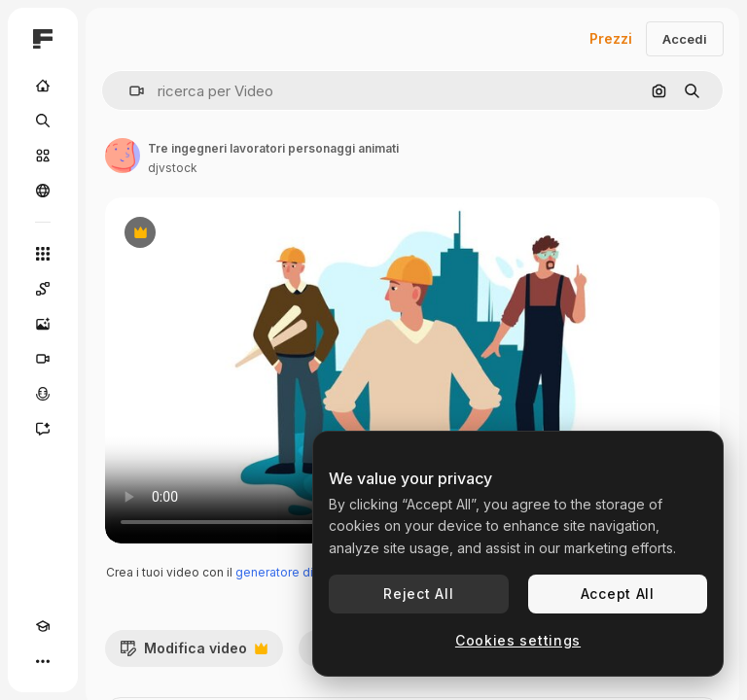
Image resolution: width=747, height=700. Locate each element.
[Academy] (43, 626)
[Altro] (43, 661)
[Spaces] (43, 289)
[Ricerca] (43, 121)
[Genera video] (43, 359)
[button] (129, 91)
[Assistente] (43, 429)
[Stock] (43, 156)
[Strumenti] (43, 254)
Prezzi (611, 38)
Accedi (685, 39)
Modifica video (194, 653)
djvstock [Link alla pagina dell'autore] (173, 168)
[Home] (43, 86)
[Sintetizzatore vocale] (43, 394)
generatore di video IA (299, 572)
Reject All (418, 594)
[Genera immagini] (43, 324)
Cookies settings (518, 640)
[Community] (43, 191)
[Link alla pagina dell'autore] (123, 156)
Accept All (618, 594)
